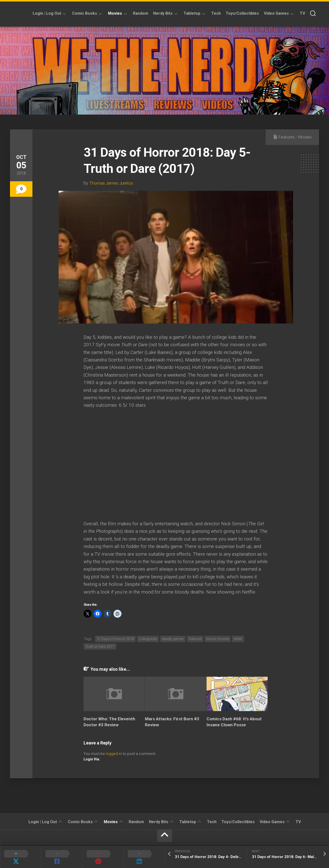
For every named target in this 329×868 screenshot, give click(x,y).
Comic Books (85, 13)
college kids (148, 639)
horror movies (218, 639)
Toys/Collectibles (242, 13)
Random (141, 13)
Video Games (276, 13)
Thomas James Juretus (112, 183)
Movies (115, 13)
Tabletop (192, 13)
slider (238, 639)
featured (195, 639)
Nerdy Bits (163, 13)
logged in (114, 754)
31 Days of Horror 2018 (115, 639)
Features (285, 137)
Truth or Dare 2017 (100, 647)
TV (302, 13)
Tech (216, 13)
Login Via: (92, 759)
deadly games (173, 639)
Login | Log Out (47, 13)
